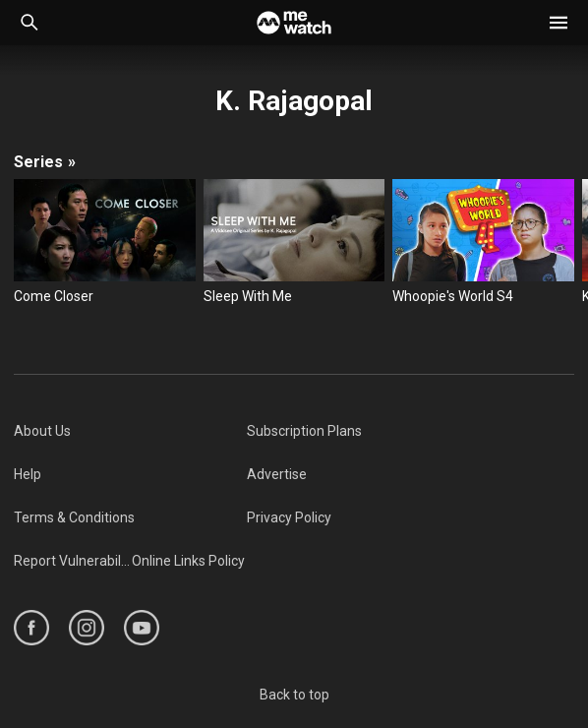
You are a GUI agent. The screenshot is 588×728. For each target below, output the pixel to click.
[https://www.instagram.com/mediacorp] (87, 628)
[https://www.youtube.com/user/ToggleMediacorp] (142, 628)
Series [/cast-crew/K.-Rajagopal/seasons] (45, 162)
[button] (559, 23)
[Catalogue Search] (29, 23)
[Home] (294, 23)
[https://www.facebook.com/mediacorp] (31, 628)
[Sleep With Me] (294, 243)
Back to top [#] (294, 695)
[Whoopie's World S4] (483, 243)
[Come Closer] (105, 243)
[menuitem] (130, 431)
